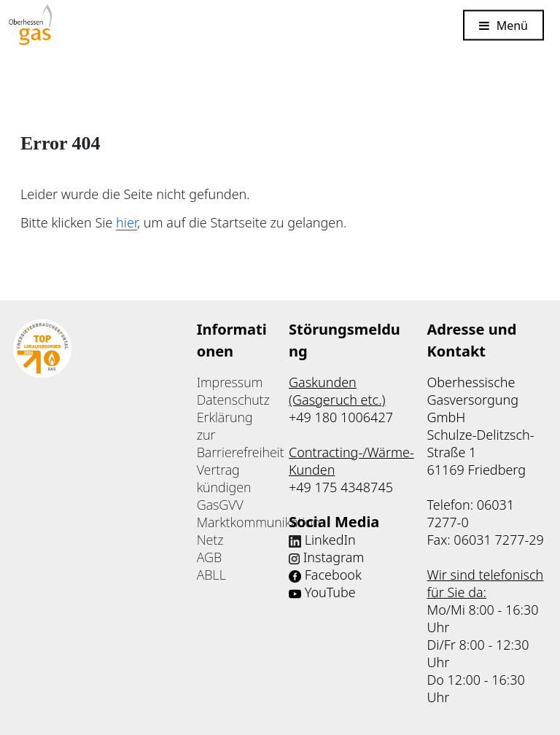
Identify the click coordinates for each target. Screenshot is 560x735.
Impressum (230, 382)
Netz (210, 540)
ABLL (211, 575)
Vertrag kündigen (224, 478)
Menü (512, 25)
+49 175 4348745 (341, 487)
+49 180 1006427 (341, 417)
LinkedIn (330, 540)
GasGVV (220, 505)
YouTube (330, 592)
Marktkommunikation (259, 522)
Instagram (334, 557)
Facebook (333, 575)
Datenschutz (233, 400)
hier (127, 222)
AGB (209, 557)
